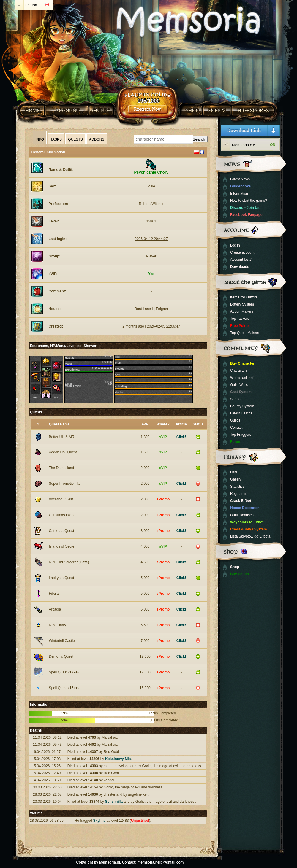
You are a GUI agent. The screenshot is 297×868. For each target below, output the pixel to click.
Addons (97, 139)
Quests (75, 139)
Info (40, 139)
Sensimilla (114, 802)
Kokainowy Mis (118, 759)
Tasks (56, 139)
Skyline (99, 821)
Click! (181, 437)
